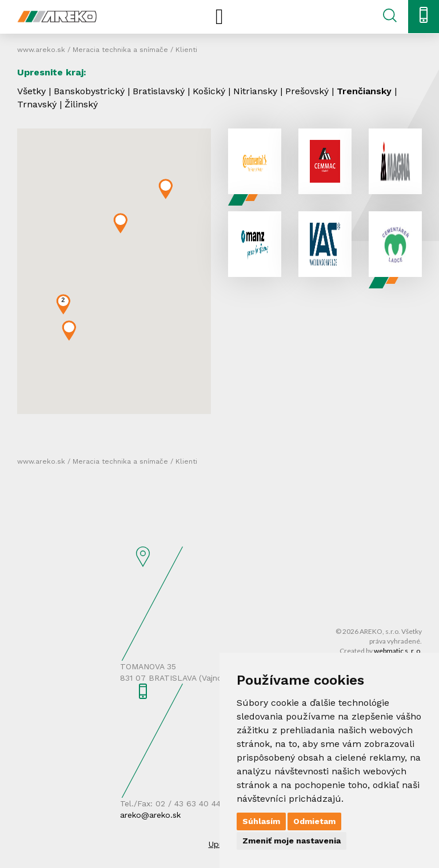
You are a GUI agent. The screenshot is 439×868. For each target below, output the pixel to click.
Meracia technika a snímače (120, 50)
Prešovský (307, 91)
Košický (209, 91)
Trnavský (37, 104)
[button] (165, 189)
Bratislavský (159, 91)
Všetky (31, 91)
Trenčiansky (364, 91)
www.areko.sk (41, 50)
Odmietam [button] (314, 821)
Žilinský (81, 104)
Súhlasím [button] (261, 821)
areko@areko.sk (150, 815)
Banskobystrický (89, 91)
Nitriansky (255, 91)
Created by (381, 651)
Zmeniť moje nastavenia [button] (292, 841)
